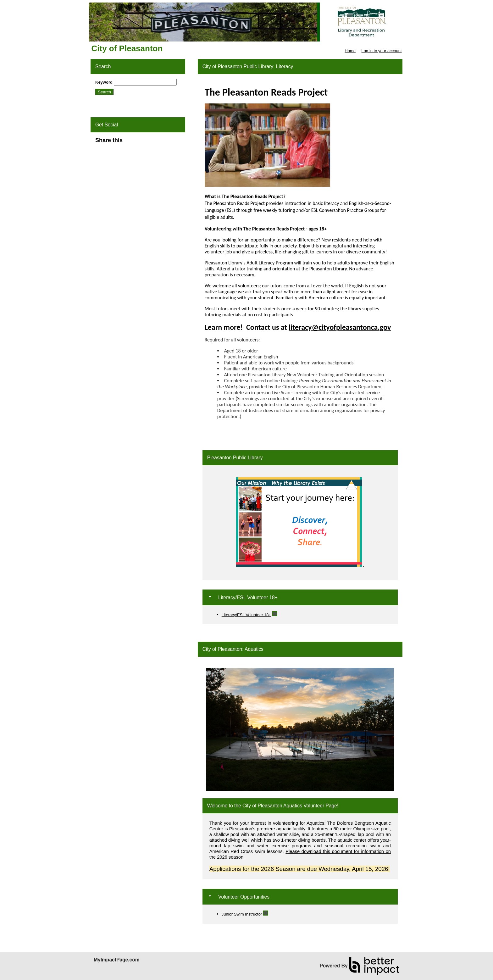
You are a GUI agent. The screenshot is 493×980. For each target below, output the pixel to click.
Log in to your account (382, 51)
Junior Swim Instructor (242, 914)
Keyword (104, 82)
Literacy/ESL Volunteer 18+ (246, 615)
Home (350, 51)
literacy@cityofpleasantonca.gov (340, 327)
